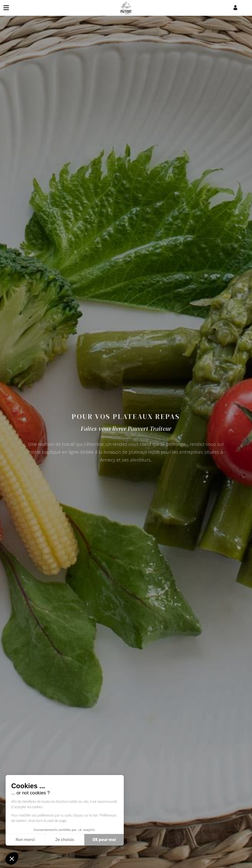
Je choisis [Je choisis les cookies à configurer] (65, 840)
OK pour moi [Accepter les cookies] (104, 840)
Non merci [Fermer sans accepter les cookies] (25, 840)
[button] (12, 858)
